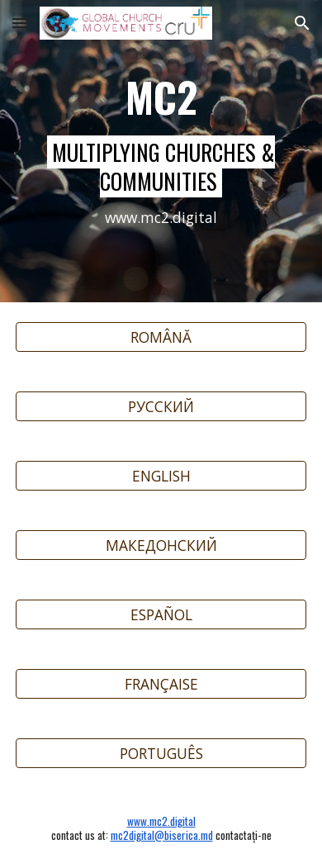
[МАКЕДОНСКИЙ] (161, 545)
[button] (20, 23)
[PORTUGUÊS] (161, 754)
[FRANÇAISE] (161, 684)
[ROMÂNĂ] (161, 337)
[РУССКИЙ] (161, 407)
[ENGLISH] (161, 476)
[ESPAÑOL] (161, 615)
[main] (161, 151)
